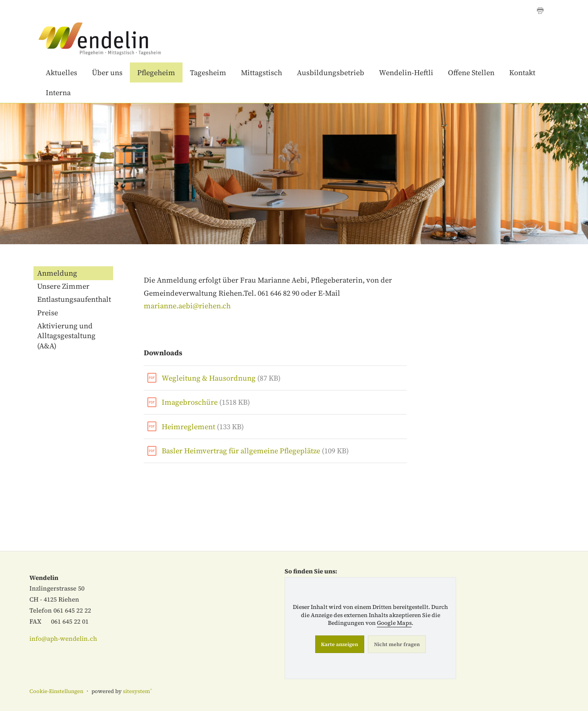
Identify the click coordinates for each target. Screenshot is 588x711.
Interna (58, 92)
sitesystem (137, 691)
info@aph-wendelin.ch (63, 639)
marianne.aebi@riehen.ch (187, 306)
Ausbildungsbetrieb (331, 72)
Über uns (107, 72)
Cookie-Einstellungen (56, 691)
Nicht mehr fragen (397, 644)
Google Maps (394, 623)
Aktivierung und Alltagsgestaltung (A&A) (66, 336)
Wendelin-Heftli (406, 72)
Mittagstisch (262, 72)
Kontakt (522, 72)
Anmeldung (57, 273)
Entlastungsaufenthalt (74, 299)
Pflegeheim (156, 72)
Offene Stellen (471, 72)
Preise (48, 313)
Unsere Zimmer (63, 286)
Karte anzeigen (340, 644)
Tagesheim (208, 72)
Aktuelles (61, 72)
